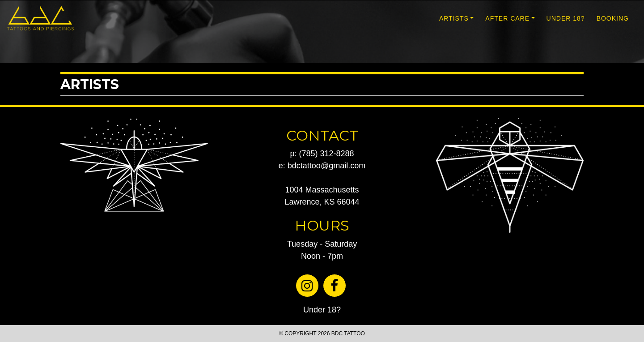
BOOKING (613, 18)
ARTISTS (454, 18)
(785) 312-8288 (326, 154)
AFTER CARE (507, 18)
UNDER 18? (566, 18)
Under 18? (322, 310)
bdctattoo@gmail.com (326, 166)
